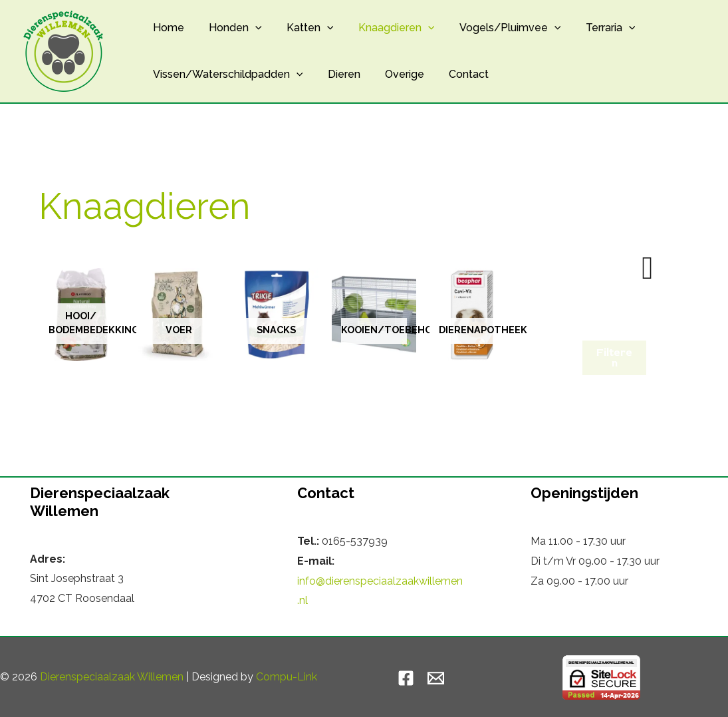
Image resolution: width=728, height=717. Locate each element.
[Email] (436, 678)
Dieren (339, 74)
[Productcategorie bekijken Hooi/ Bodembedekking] (81, 315)
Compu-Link (287, 677)
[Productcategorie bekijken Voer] (179, 315)
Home (167, 28)
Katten (302, 28)
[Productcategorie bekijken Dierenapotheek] (472, 315)
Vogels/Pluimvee (494, 28)
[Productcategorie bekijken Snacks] (276, 315)
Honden (230, 28)
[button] (250, 28)
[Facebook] (406, 678)
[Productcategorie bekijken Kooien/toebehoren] (374, 315)
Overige (396, 74)
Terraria (591, 28)
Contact (457, 74)
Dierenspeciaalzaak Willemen (112, 677)
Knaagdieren (384, 28)
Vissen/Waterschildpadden (226, 74)
